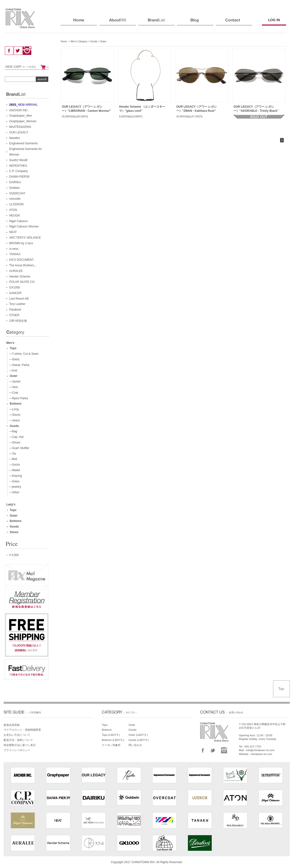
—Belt (12, 459)
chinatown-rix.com (262, 754)
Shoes (14, 532)
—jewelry (14, 487)
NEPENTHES (18, 166)
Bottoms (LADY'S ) (113, 740)
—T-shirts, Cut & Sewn (23, 354)
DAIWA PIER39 (19, 177)
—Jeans (14, 420)
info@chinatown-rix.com (260, 750)
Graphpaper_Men (21, 116)
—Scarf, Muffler (18, 448)
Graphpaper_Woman (23, 121)
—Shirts (13, 359)
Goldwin (14, 188)
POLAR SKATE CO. (22, 282)
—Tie (12, 454)
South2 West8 (18, 160)
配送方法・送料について (18, 740)
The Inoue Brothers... (23, 265)
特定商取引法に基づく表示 (20, 745)
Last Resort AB (19, 299)
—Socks (14, 465)
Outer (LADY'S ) (138, 735)
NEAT (13, 232)
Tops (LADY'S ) (111, 735)
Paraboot (15, 310)
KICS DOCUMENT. (22, 260)
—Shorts (14, 415)
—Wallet (14, 470)
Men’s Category (79, 41)
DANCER (15, 293)
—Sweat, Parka (18, 365)
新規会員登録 (12, 725)
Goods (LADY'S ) (139, 740)
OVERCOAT (17, 193)
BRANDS (156, 22)
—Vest (13, 387)
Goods (94, 41)
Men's (10, 343)
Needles (15, 138)
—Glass (13, 481)
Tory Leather (17, 304)
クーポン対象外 (111, 745)
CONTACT (234, 22)
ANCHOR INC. (19, 110)
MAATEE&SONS (20, 127)
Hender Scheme (20, 277)
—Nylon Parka (18, 398)
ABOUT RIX (118, 22)
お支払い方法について (17, 735)
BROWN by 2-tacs (21, 243)
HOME (79, 22)
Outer (14, 376)
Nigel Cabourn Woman (24, 226)
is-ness (14, 249)
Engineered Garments (23, 143)
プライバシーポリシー (17, 750)
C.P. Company (18, 171)
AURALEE (16, 271)
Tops (13, 348)
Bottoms (16, 404)
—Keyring (15, 476)
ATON (13, 210)
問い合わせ (135, 745)
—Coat (13, 393)
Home (64, 41)
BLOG (195, 22)
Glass (103, 41)
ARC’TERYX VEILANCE (25, 238)
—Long (13, 409)
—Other (13, 492)
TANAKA (15, 254)
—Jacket (14, 382)
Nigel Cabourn (19, 221)
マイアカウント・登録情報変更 (22, 730)
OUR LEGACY (19, 132)
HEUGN (14, 216)
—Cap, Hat (16, 437)
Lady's (11, 504)
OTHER (14, 315)
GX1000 (15, 287)
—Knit (12, 371)
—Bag (12, 431)
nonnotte (15, 199)
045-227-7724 (253, 746)
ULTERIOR (16, 204)
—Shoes (14, 443)
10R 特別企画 (18, 321)
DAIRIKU (15, 182)
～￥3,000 (12, 555)
